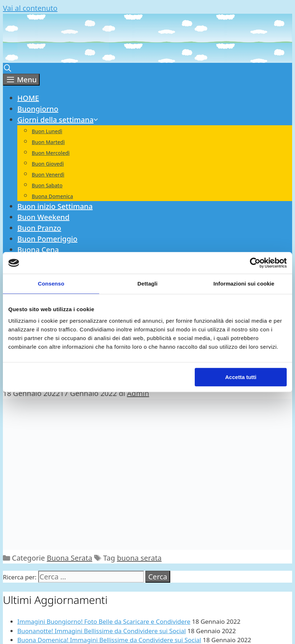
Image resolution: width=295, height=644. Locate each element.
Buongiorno (38, 109)
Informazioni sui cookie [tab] (244, 284)
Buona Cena (38, 250)
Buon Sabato (47, 185)
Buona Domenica (52, 196)
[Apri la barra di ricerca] (8, 68)
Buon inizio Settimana (55, 206)
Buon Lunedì (47, 131)
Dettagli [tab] (147, 284)
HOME (28, 98)
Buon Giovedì (48, 164)
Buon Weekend (43, 217)
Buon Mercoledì (51, 153)
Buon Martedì (48, 142)
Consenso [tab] (51, 284)
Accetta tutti (241, 377)
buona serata (139, 558)
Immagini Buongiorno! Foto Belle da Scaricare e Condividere (104, 621)
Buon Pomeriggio (47, 239)
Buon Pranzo (39, 228)
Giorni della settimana (58, 120)
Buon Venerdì (48, 175)
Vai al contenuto (30, 8)
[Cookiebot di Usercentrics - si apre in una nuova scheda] (255, 263)
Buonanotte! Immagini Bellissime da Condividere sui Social (102, 631)
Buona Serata (70, 558)
